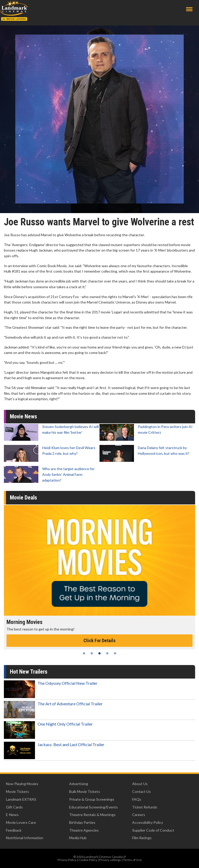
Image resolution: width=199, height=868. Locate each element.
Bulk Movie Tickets (85, 791)
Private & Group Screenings (92, 799)
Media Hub (78, 838)
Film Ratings (142, 838)
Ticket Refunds (145, 807)
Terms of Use (132, 860)
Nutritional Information (25, 838)
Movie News (23, 416)
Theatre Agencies (84, 830)
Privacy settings (110, 860)
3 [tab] (99, 653)
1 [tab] (84, 653)
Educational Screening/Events (94, 807)
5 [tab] (115, 653)
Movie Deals (23, 498)
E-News (12, 815)
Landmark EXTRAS (21, 799)
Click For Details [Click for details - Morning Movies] (99, 640)
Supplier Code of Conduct (153, 830)
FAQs (137, 799)
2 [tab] (92, 653)
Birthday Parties (82, 822)
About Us (140, 784)
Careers (139, 815)
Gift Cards (14, 807)
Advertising (79, 784)
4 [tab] (107, 653)
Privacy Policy (67, 860)
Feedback (14, 830)
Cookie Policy (88, 860)
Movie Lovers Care (21, 822)
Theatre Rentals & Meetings (92, 815)
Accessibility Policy (148, 822)
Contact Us (141, 791)
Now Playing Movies (22, 784)
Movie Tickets (17, 791)
